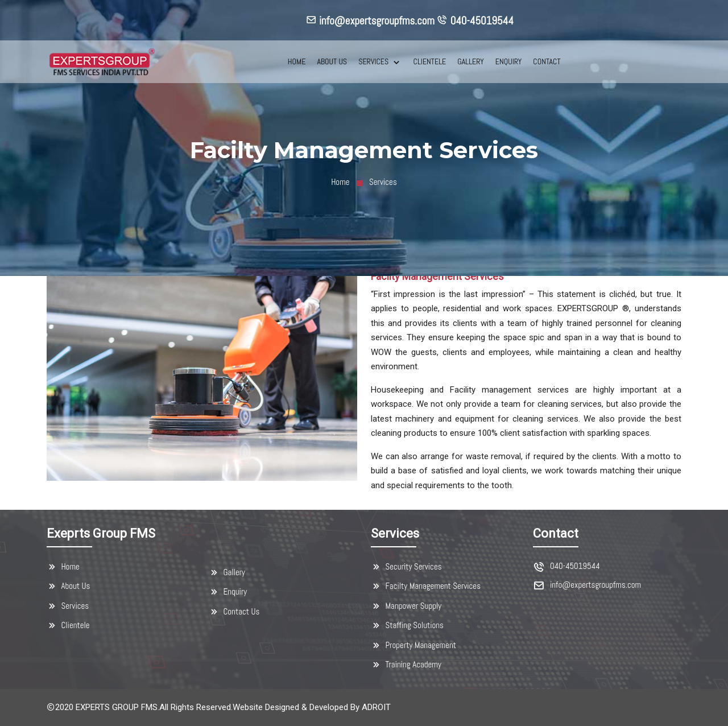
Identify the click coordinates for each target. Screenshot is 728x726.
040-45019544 (575, 566)
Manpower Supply (406, 606)
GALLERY (470, 61)
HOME (297, 61)
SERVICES (374, 61)
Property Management (413, 645)
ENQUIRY (509, 61)
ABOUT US (332, 61)
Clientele (68, 625)
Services (68, 606)
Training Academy (406, 665)
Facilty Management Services (426, 586)
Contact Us (234, 612)
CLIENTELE (430, 61)
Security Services (406, 567)
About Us (68, 586)
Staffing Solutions (407, 625)
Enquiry (228, 592)
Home (340, 182)
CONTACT (547, 61)
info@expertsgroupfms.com (595, 585)
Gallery (227, 572)
